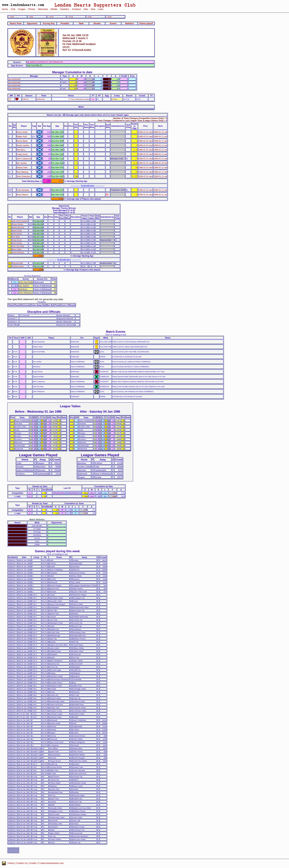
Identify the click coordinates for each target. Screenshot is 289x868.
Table (81, 23)
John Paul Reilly (18, 246)
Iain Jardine (22, 163)
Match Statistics (37, 519)
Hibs (86, 9)
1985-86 (25, 99)
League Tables (70, 406)
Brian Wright (17, 249)
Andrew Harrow (18, 266)
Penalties (65, 23)
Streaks (97, 23)
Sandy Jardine (23, 145)
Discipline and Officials (44, 312)
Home (5, 9)
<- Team (11, 17)
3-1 (93, 99)
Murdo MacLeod (18, 227)
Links (101, 9)
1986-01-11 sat (160, 132)
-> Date (89, 17)
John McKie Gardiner (20, 221)
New (93, 9)
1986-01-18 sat (160, 163)
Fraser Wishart (18, 224)
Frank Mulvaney (18, 253)
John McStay (17, 243)
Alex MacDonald (14, 79)
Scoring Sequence (32, 276)
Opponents (32, 23)
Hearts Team (16, 23)
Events (113, 23)
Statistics (65, 9)
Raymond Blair (18, 263)
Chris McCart (17, 234)
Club (13, 9)
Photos (32, 9)
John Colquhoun (24, 159)
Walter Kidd (22, 136)
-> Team (109, 17)
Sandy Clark (22, 167)
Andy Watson (23, 195)
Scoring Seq (49, 23)
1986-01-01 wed (146, 132)
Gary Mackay (23, 172)
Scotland (76, 9)
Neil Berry (21, 150)
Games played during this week (57, 551)
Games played (146, 23)
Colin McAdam (23, 190)
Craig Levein (22, 154)
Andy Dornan (17, 240)
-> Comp (70, 17)
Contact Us (22, 863)
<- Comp (50, 17)
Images (22, 9)
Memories (43, 9)
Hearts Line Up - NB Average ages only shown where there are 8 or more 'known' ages (88, 115)
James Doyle (17, 231)
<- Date (30, 17)
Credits (33, 863)
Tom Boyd (16, 237)
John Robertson (24, 176)
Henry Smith (22, 132)
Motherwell (40, 99)
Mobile (54, 9)
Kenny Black (22, 141)
